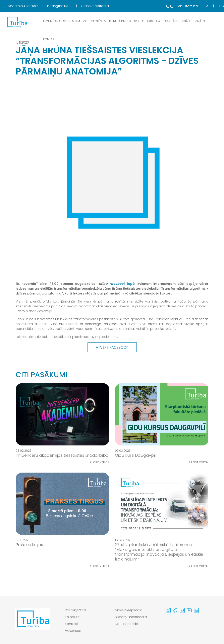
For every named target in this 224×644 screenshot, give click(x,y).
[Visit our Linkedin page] (196, 610)
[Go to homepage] (33, 622)
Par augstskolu (76, 610)
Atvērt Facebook (112, 347)
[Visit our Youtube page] (189, 610)
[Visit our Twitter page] (175, 610)
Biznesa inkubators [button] (124, 21)
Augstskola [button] (151, 21)
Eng (221, 6)
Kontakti (50, 39)
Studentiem (72, 21)
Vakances (73, 631)
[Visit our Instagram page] (168, 610)
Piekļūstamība (182, 6)
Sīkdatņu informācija (131, 617)
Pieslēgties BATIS (60, 6)
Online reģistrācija (95, 6)
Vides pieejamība (129, 610)
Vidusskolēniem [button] (95, 21)
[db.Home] (17, 22)
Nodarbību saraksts (24, 6)
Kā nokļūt (72, 617)
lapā (122, 284)
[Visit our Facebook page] (182, 610)
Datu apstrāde (127, 624)
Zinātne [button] (201, 21)
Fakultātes (171, 21)
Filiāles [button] (187, 21)
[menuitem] (27, 6)
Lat (207, 6)
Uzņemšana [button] (52, 21)
